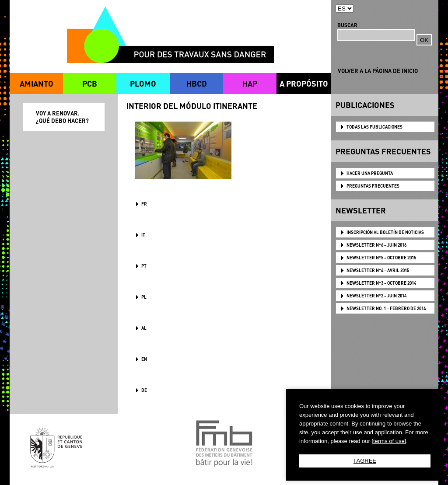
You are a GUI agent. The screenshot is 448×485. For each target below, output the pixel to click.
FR (144, 204)
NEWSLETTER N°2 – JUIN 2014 (376, 296)
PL (144, 297)
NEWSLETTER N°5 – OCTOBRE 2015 (381, 258)
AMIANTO (37, 83)
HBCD (197, 83)
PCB (90, 83)
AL (144, 328)
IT (143, 235)
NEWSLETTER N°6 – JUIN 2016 (376, 245)
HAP (250, 83)
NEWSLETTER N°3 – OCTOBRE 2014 (381, 283)
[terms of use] (389, 441)
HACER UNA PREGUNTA (370, 173)
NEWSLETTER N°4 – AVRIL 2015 (378, 270)
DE (144, 390)
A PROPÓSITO (304, 83)
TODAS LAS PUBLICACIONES (374, 127)
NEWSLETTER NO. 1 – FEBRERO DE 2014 (386, 308)
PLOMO (143, 83)
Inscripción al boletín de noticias (385, 232)
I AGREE (365, 461)
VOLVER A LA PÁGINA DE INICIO (378, 71)
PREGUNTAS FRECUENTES (373, 186)
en (144, 359)
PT (144, 266)
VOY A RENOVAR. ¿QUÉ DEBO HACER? (62, 117)
